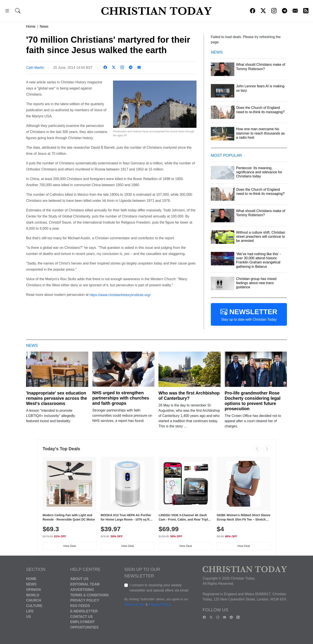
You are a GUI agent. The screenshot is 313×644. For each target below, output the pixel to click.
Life (30, 611)
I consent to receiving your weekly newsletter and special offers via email (159, 588)
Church (34, 600)
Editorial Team (85, 584)
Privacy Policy (85, 600)
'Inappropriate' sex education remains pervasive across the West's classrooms (57, 398)
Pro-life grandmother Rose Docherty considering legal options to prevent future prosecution (253, 401)
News (44, 26)
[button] (7, 11)
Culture (34, 606)
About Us (79, 579)
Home (31, 26)
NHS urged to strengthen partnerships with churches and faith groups (121, 398)
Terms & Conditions (89, 595)
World (33, 595)
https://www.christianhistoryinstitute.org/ (120, 295)
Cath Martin (35, 68)
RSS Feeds (80, 606)
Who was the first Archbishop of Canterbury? (189, 396)
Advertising (82, 590)
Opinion (33, 590)
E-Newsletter (84, 611)
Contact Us (82, 616)
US (28, 616)
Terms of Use (135, 605)
